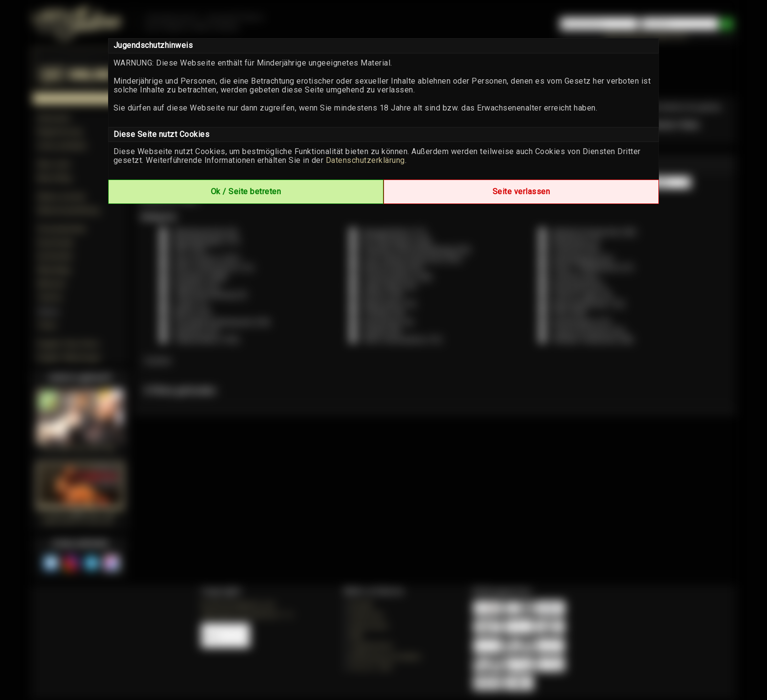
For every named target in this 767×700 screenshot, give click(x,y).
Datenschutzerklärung (365, 160)
